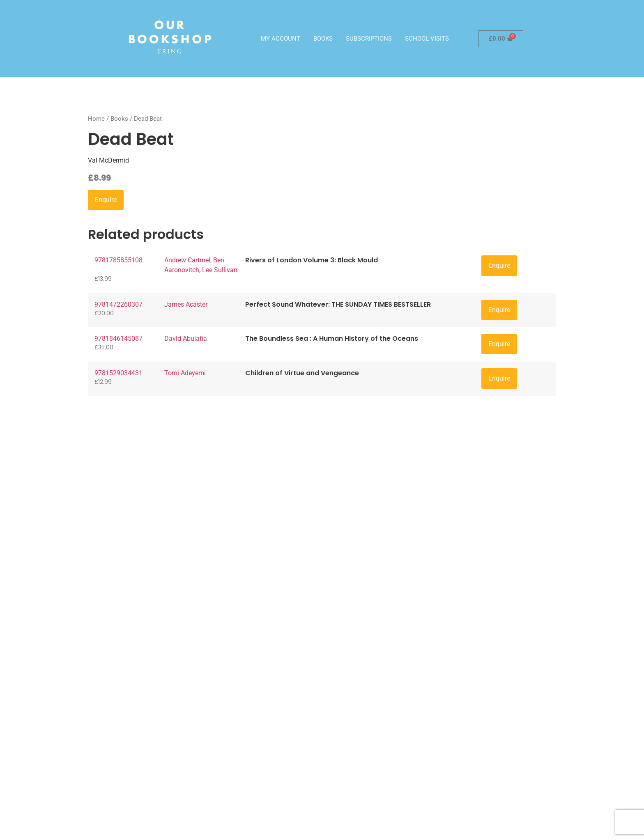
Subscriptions (369, 39)
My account (281, 39)
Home (96, 119)
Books (323, 39)
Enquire (106, 200)
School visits (427, 39)
